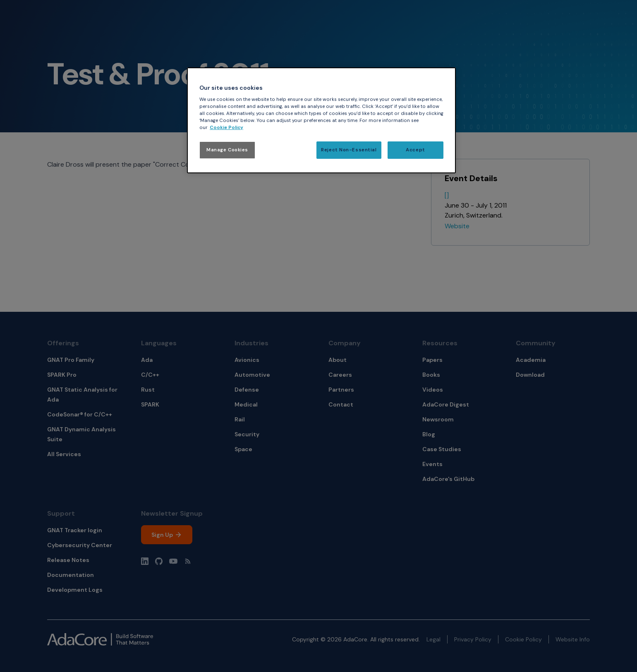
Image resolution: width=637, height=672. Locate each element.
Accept (415, 150)
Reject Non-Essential (349, 150)
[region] (321, 121)
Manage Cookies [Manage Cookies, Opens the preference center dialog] (227, 150)
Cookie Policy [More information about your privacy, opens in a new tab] (226, 128)
